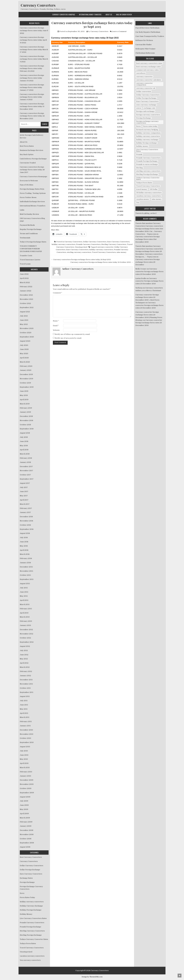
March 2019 (25, 404)
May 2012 (24, 659)
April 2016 (24, 550)
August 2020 (25, 341)
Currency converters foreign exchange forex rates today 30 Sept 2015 (92, 25)
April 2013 (24, 613)
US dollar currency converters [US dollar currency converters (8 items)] (149, 193)
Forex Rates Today (27, 897)
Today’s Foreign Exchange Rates (33, 242)
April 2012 (24, 663)
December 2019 (26, 374)
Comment (57, 293)
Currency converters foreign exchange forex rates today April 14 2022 (33, 40)
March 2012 (25, 667)
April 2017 (24, 500)
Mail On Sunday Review (124, 15)
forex (22, 893)
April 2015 (24, 600)
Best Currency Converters (31, 857)
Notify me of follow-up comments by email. (73, 334)
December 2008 (27, 830)
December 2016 (26, 517)
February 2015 (26, 609)
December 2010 (26, 730)
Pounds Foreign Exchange (30, 927)
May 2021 (24, 324)
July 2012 (24, 650)
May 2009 (24, 809)
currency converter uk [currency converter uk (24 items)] (146, 88)
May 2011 (24, 709)
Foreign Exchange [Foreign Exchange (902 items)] (144, 118)
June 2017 (24, 491)
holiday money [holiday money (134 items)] (142, 146)
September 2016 (27, 529)
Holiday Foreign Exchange (31, 910)
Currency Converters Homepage (64, 15)
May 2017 (24, 496)
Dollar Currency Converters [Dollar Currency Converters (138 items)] (148, 95)
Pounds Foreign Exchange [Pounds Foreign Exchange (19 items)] (147, 161)
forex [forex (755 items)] (138, 126)
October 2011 (25, 688)
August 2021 (25, 312)
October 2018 (25, 425)
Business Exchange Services (31, 150)
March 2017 (25, 504)
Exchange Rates (26, 878)
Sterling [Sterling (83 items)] (140, 168)
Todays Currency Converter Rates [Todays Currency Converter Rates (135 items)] (148, 179)
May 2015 (24, 596)
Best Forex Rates (27, 146)
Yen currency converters (30, 960)
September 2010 (27, 742)
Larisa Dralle (141, 278)
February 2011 (26, 721)
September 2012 (27, 642)
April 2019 (24, 400)
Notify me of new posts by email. (68, 338)
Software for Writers (144, 40)
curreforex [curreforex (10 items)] (141, 73)
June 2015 (24, 592)
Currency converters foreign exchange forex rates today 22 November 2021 (32, 116)
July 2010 (24, 751)
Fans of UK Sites (27, 185)
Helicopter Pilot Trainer (145, 49)
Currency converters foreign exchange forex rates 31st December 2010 (148, 239)
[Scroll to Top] (180, 976)
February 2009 (26, 822)
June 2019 (24, 391)
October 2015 (25, 575)
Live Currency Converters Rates (33, 918)
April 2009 (24, 814)
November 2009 (27, 784)
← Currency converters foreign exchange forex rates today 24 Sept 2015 (81, 260)
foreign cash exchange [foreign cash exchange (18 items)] (145, 111)
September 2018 (27, 429)
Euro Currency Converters (118, 242)
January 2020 (26, 370)
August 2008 (25, 847)
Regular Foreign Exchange (31, 229)
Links (22, 210)
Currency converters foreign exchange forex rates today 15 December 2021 (32, 106)
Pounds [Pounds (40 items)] (139, 154)
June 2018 (24, 441)
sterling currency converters (79, 252)
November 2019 (26, 379)
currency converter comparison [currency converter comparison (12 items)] (144, 84)
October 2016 (25, 525)
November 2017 (26, 471)
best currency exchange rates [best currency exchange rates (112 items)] (148, 67)
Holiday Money (26, 914)
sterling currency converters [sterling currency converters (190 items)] (148, 171)
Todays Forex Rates (28, 943)
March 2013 (25, 617)
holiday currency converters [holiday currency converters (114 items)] (148, 136)
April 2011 (24, 713)
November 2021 (26, 299)
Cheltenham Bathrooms (145, 53)
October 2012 (25, 638)
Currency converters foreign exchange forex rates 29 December (148, 262)
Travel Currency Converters (104, 252)
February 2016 (26, 558)
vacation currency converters (32, 956)
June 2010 (24, 755)
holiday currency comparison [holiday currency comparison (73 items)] (148, 133)
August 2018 (25, 433)
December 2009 (27, 780)
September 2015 (27, 579)
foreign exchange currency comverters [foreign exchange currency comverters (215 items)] (147, 122)
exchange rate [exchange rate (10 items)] (149, 108)
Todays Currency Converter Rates (34, 939)
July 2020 (24, 345)
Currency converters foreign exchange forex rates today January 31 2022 (32, 78)
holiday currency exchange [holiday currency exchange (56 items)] (147, 140)
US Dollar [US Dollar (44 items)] (154, 189)
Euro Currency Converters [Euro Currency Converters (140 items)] (147, 101)
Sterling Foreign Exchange (31, 935)
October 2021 (25, 303)
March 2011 (25, 717)
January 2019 (25, 412)
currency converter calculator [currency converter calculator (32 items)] (149, 80)
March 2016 (25, 554)
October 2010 (25, 738)
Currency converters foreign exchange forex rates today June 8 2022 (34, 31)
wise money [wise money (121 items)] (157, 199)
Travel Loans (25, 264)
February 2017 (26, 508)
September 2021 (27, 307)
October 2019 (25, 383)
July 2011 (24, 701)
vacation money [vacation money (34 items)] (143, 199)
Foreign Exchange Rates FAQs (32, 189)
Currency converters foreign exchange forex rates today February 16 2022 (32, 69)
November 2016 (26, 521)
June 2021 (24, 320)
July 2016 (24, 537)
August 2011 (25, 696)
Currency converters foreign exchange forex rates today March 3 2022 (34, 59)
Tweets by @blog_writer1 (146, 213)
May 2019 (24, 395)
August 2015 (25, 584)
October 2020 (26, 333)
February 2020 (26, 366)
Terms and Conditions (29, 234)
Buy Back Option (27, 154)
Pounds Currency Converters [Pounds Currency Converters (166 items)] (148, 158)
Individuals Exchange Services (32, 202)
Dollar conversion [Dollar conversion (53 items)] (144, 91)
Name (56, 321)
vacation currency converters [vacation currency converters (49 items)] (149, 196)
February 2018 (26, 458)
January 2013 (25, 625)
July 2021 (24, 316)
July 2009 (24, 801)
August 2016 (25, 533)
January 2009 (26, 826)
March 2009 (25, 818)
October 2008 (26, 839)
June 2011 (24, 705)
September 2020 (27, 337)
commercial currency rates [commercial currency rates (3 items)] (147, 70)
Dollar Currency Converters (95, 242)
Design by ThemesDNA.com (92, 977)
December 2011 (26, 680)
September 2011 (27, 692)
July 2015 (24, 588)
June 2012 (24, 655)
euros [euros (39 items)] (139, 108)
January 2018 (25, 462)
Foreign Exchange (27, 882)
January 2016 (25, 563)
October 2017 (25, 475)
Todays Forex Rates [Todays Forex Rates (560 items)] (144, 183)
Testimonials (25, 238)
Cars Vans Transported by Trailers (150, 36)
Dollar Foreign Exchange (30, 870)
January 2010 (25, 776)
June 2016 (24, 542)
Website (56, 330)
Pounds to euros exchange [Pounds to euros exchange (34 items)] (147, 164)
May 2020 (24, 354)
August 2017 (25, 483)
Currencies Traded (28, 163)
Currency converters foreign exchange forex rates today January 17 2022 (32, 87)
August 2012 (25, 646)
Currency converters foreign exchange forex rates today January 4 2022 (32, 97)
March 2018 (25, 454)
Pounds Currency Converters (88, 244)
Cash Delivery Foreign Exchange (33, 159)
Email (56, 326)
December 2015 (26, 567)
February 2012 (26, 671)
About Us (109, 15)
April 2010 (24, 763)
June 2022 (24, 274)
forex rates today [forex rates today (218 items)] (150, 126)
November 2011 (26, 684)
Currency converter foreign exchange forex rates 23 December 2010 (149, 272)
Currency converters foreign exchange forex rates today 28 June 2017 (32, 170)
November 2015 (26, 571)
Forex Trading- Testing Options (33, 193)
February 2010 (26, 772)
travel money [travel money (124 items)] (142, 189)
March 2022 (25, 282)
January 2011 (25, 726)
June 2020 (24, 349)
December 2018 (26, 416)
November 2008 (27, 834)
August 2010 (25, 747)
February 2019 (26, 408)
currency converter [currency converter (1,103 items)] (144, 77)
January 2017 (25, 512)
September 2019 (27, 387)
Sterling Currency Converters (114, 244)
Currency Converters (38, 5)
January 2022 (25, 291)
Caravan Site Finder (144, 45)
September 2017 (27, 479)
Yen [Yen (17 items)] (138, 203)
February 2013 (26, 621)
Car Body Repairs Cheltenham (148, 32)
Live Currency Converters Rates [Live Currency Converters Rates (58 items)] (147, 150)
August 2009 (25, 797)
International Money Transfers (90, 15)
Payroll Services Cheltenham (147, 28)
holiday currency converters (64, 244)
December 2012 (26, 630)
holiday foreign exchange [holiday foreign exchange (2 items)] (147, 143)
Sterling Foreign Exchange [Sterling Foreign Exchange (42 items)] (147, 174)
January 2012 (25, 676)
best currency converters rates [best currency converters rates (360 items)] (149, 63)
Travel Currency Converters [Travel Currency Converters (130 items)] (148, 186)
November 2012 (26, 634)
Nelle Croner (141, 269)
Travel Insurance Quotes (30, 260)
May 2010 (24, 759)
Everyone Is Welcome (29, 181)
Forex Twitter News (28, 197)
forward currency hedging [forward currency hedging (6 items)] (147, 130)
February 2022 (26, 287)
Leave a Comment (119, 31)
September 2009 (27, 793)
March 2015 (25, 604)
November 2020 (27, 328)
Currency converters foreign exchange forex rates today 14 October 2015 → (102, 262)
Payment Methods (27, 225)
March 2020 (25, 362)
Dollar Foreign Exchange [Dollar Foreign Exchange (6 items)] (146, 98)
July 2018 (24, 437)
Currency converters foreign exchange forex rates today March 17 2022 (34, 50)
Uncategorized (81, 247)
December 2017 (26, 466)
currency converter (105, 247)
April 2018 (24, 450)
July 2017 (24, 487)
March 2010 (25, 768)
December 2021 (26, 295)
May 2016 (24, 546)
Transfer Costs (26, 256)
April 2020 (24, 358)
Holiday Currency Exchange (31, 906)
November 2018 (26, 420)
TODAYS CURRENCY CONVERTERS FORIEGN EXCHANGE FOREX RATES (31, 249)
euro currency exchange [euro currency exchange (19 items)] (146, 105)
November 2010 (27, 734)
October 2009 (26, 788)
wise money (121, 252)
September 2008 (27, 843)
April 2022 (24, 278)
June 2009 (24, 805)
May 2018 (24, 446)
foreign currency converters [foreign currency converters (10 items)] (148, 115)
